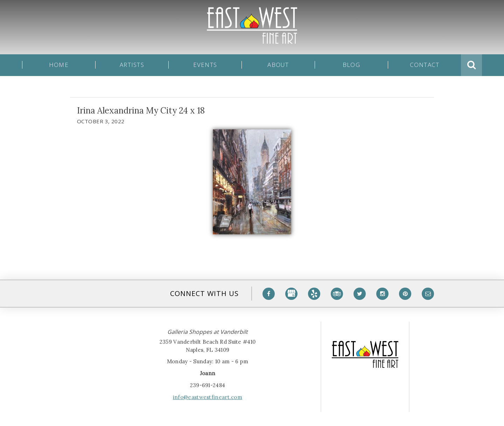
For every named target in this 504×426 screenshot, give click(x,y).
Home (59, 65)
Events (205, 65)
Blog (351, 65)
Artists (132, 65)
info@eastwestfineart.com (208, 397)
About (278, 65)
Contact (425, 65)
